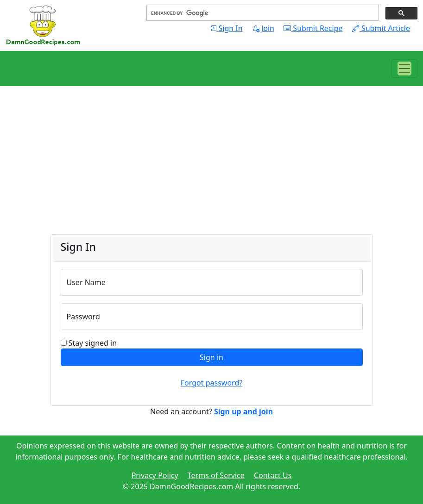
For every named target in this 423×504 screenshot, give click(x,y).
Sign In (226, 28)
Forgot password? (211, 383)
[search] (262, 13)
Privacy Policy (155, 475)
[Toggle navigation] (404, 68)
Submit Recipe (313, 28)
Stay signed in (93, 343)
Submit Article (381, 28)
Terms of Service (216, 475)
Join (263, 28)
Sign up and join (243, 411)
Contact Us (273, 475)
